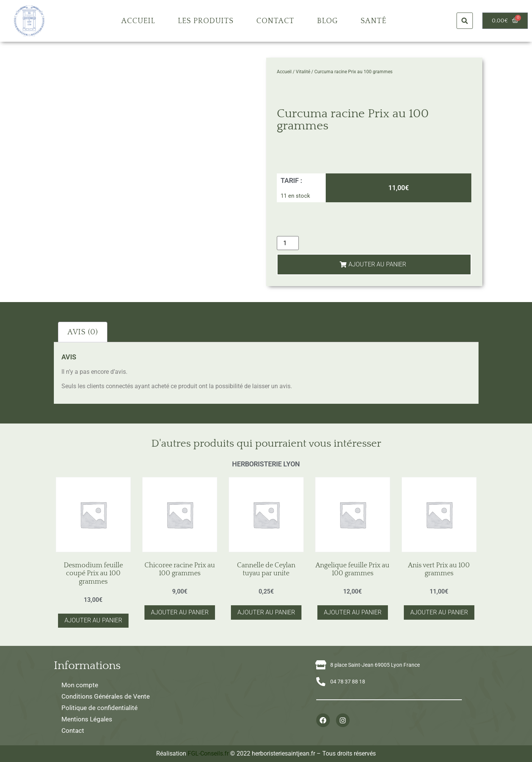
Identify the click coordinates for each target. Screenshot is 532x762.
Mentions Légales (87, 719)
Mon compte (80, 685)
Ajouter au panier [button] (93, 620)
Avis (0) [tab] (83, 332)
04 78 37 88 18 (348, 682)
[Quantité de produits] (288, 243)
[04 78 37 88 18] (321, 682)
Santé (373, 21)
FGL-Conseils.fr (208, 753)
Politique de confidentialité (100, 708)
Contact (275, 21)
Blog (327, 21)
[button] (465, 21)
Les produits (206, 21)
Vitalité (303, 72)
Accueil (138, 21)
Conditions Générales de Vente (106, 696)
